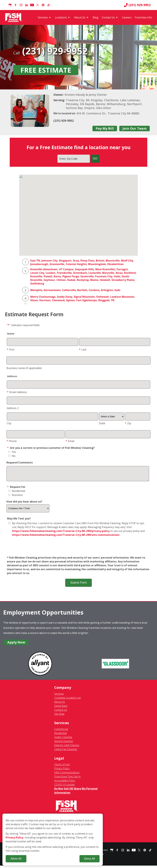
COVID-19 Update (64, 787)
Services (43, 17)
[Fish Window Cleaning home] (14, 17)
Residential (17, 493)
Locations (61, 17)
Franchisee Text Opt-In (67, 779)
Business (16, 497)
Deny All (90, 859)
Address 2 (13, 408)
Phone (12, 441)
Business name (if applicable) (24, 368)
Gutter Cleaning (63, 740)
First (11, 349)
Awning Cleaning (64, 744)
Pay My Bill (105, 128)
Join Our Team (135, 128)
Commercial (61, 731)
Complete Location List (67, 700)
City (9, 423)
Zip (128, 423)
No (12, 456)
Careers (127, 17)
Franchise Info (143, 17)
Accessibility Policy (65, 783)
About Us (80, 17)
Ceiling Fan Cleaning (66, 752)
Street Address (17, 392)
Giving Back (61, 708)
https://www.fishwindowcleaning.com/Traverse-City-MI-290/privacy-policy (61, 533)
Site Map (59, 716)
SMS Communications (67, 775)
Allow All (16, 859)
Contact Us (108, 17)
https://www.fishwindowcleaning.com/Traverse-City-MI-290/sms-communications (66, 537)
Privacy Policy (62, 771)
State (102, 423)
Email (70, 441)
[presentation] (78, 549)
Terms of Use (62, 767)
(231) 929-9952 (137, 5)
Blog (96, 17)
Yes (12, 452)
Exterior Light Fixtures (67, 748)
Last (83, 349)
